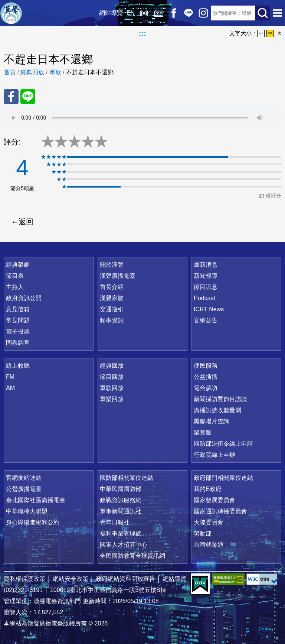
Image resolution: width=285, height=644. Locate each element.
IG (203, 13)
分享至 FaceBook (11, 97)
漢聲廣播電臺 (11, 13)
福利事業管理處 (121, 534)
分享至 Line (28, 97)
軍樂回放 (112, 399)
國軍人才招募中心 (124, 545)
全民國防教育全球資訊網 (132, 556)
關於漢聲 (112, 265)
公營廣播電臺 (24, 489)
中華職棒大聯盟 (27, 511)
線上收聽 (144, 13)
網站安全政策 (71, 579)
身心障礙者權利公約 (33, 522)
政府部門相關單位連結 (223, 478)
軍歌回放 (112, 388)
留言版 (203, 432)
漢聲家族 (112, 298)
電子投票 (18, 331)
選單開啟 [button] (278, 13)
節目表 (15, 276)
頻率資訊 (112, 320)
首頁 (10, 72)
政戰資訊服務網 (121, 500)
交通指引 (112, 309)
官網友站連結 (24, 478)
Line (189, 13)
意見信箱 (18, 309)
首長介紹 (112, 287)
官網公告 (206, 320)
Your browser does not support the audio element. (142, 118)
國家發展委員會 (214, 500)
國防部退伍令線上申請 (223, 444)
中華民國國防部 (121, 489)
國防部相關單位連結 (127, 478)
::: (142, 33)
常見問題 (18, 320)
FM (10, 377)
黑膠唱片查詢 (212, 421)
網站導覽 (111, 13)
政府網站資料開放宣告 (125, 579)
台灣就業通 (209, 545)
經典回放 (159, 13)
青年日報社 (115, 522)
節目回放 (112, 377)
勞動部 (203, 534)
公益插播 (206, 377)
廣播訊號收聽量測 (217, 410)
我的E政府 (208, 489)
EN (131, 13)
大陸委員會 (209, 522)
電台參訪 (206, 388)
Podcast (204, 298)
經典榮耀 (18, 265)
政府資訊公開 (24, 298)
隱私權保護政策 (24, 579)
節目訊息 (206, 287)
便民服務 (206, 366)
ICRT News (209, 309)
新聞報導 (206, 276)
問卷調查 (18, 343)
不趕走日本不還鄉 (90, 72)
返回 (26, 222)
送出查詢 (263, 13)
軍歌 (55, 72)
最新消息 (206, 265)
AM (10, 388)
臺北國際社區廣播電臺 (36, 500)
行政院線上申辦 (214, 455)
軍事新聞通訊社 (121, 511)
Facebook (174, 13)
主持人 (15, 287)
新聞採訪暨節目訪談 (220, 399)
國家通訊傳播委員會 (220, 511)
